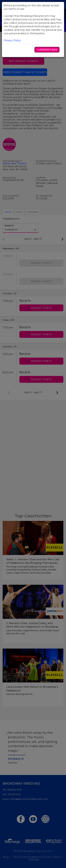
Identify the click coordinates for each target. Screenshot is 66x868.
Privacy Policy (12, 40)
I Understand (47, 50)
